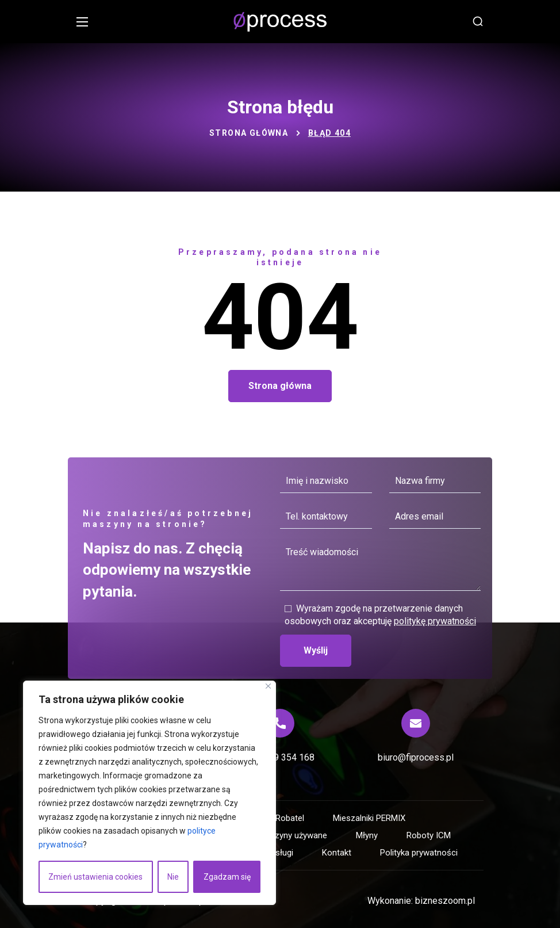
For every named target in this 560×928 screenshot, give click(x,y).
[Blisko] (268, 686)
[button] (478, 22)
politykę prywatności (435, 621)
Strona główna (249, 133)
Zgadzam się (227, 877)
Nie (173, 877)
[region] (149, 793)
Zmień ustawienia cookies (95, 877)
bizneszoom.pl (445, 901)
